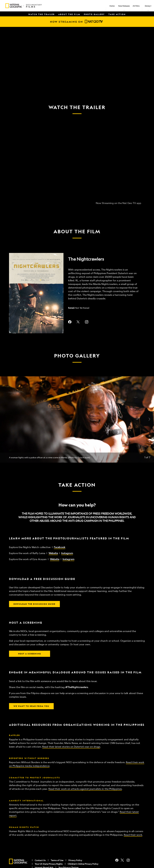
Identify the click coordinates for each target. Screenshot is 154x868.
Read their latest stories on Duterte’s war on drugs (71, 747)
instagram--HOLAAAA (87, 322)
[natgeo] (18, 862)
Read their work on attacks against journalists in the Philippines (85, 789)
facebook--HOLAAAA (70, 322)
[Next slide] (149, 419)
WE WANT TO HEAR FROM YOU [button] (31, 706)
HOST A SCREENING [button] (30, 654)
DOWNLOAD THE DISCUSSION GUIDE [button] (34, 604)
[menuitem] (112, 6)
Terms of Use (57, 860)
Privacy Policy (75, 860)
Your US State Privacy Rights (49, 864)
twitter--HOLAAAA (78, 322)
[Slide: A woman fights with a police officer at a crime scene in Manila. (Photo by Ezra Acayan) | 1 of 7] (77, 419)
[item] (124, 6)
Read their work (133, 835)
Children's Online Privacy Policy (83, 864)
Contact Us (40, 860)
